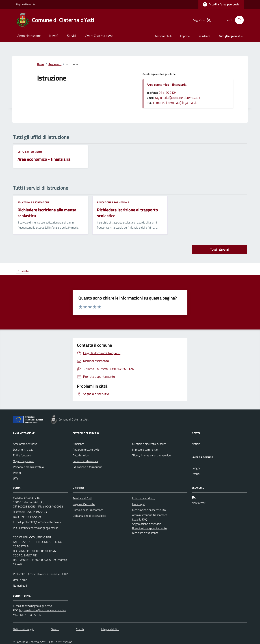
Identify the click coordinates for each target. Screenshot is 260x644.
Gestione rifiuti (163, 36)
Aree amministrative (25, 444)
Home (41, 64)
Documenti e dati (23, 450)
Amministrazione (29, 36)
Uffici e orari (20, 580)
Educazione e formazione (33, 202)
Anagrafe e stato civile (86, 450)
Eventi (196, 474)
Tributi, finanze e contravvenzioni (152, 455)
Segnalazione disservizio (147, 524)
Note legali (139, 504)
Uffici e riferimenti (30, 152)
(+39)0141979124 (36, 512)
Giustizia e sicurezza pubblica (149, 444)
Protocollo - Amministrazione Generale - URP (40, 574)
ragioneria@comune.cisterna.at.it (178, 98)
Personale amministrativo (28, 467)
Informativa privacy (144, 498)
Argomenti (55, 64)
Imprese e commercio (145, 450)
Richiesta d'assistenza (145, 533)
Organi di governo (24, 461)
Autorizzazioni (81, 455)
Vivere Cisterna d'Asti (99, 36)
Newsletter (199, 503)
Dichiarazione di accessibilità (89, 516)
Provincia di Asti (82, 498)
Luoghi (196, 468)
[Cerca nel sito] (238, 20)
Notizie (196, 444)
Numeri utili (20, 586)
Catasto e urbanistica (85, 461)
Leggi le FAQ (140, 519)
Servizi (71, 36)
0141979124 (168, 93)
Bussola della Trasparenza (88, 510)
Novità (54, 36)
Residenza (204, 36)
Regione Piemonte (26, 4)
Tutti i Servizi (219, 250)
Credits (80, 629)
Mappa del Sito (110, 629)
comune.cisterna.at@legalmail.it (175, 103)
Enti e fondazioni (23, 455)
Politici (17, 473)
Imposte (185, 36)
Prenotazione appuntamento (149, 528)
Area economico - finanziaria (167, 85)
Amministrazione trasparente (150, 515)
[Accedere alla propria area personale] (221, 4)
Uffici (16, 478)
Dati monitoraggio (24, 629)
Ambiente (78, 444)
